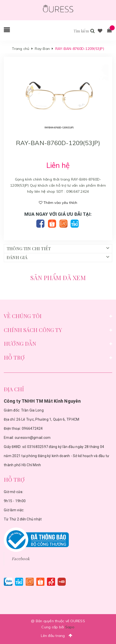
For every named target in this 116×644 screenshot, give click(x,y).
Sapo (70, 627)
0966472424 (32, 428)
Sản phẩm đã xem (58, 278)
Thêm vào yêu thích (58, 203)
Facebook (21, 559)
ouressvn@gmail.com (33, 438)
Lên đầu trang (58, 636)
